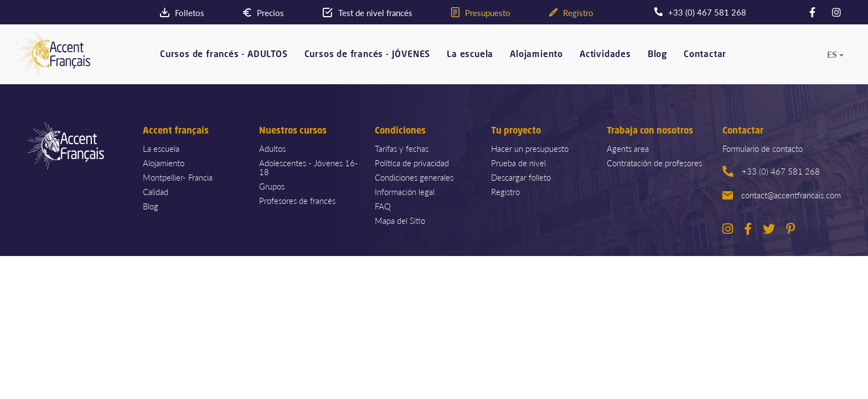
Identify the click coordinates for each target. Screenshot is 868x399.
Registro (505, 191)
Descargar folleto (521, 177)
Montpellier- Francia (178, 177)
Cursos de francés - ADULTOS (224, 55)
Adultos (272, 148)
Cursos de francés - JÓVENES (368, 55)
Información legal (405, 191)
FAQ (383, 206)
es (832, 54)
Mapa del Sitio (400, 220)
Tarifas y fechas (402, 148)
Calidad (156, 191)
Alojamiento (536, 55)
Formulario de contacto (763, 148)
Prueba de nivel (518, 163)
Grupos (272, 186)
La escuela (470, 55)
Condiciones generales (414, 177)
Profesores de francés (297, 200)
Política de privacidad (412, 163)
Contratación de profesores (654, 163)
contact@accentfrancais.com (782, 195)
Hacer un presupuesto (530, 148)
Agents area (628, 148)
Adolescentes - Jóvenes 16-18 (309, 167)
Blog (657, 55)
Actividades (605, 55)
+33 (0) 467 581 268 (771, 171)
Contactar (705, 55)
